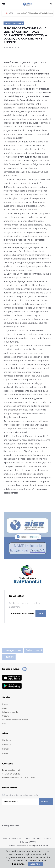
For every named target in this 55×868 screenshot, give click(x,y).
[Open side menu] (4, 4)
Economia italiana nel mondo (15, 720)
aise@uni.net (14, 770)
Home (5, 704)
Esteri (5, 708)
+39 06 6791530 (13, 774)
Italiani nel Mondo (10, 712)
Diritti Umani (34, 650)
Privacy (5, 749)
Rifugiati (9, 657)
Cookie (5, 753)
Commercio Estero (14, 23)
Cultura (5, 716)
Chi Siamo (7, 740)
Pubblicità (7, 745)
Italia (4, 723)
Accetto (35, 864)
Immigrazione (13, 650)
